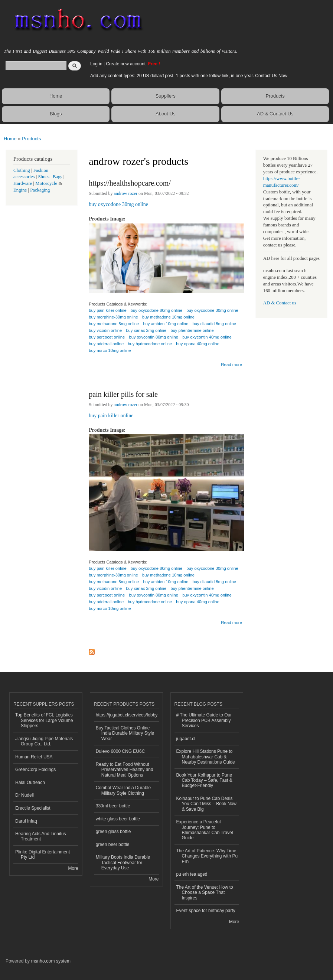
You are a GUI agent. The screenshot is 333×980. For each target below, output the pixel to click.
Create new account (126, 64)
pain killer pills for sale (123, 394)
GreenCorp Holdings (35, 770)
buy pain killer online (111, 416)
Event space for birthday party (206, 911)
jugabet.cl (186, 739)
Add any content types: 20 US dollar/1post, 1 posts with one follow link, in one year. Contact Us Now (189, 76)
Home (56, 96)
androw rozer (126, 193)
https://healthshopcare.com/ (130, 183)
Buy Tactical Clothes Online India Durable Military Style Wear (125, 733)
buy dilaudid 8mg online (215, 324)
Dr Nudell (25, 795)
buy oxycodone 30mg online (118, 204)
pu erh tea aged (192, 874)
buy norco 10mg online (110, 350)
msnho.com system (51, 961)
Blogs (56, 114)
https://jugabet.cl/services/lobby (127, 715)
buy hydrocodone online (150, 344)
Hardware (23, 183)
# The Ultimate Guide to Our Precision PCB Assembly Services (204, 720)
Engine (20, 190)
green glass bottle (113, 832)
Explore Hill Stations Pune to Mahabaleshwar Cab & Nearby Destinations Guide (206, 757)
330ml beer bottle (113, 806)
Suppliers (166, 96)
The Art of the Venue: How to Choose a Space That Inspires (205, 893)
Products (275, 96)
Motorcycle (46, 183)
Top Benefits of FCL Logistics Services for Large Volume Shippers (44, 720)
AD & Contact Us (275, 114)
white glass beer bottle (118, 819)
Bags (58, 177)
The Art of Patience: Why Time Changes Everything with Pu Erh (207, 856)
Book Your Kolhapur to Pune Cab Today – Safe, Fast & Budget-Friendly (204, 780)
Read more (231, 364)
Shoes (44, 177)
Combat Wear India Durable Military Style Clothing (123, 790)
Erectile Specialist (33, 808)
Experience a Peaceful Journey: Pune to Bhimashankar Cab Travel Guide (205, 830)
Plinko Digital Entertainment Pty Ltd (43, 855)
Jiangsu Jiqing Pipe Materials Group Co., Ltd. (44, 741)
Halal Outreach (30, 783)
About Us (165, 114)
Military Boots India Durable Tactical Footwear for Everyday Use (123, 863)
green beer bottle (113, 845)
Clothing (22, 170)
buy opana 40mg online (197, 344)
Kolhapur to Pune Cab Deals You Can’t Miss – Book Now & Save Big (206, 804)
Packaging (40, 190)
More (73, 868)
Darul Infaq (26, 821)
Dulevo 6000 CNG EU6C (120, 751)
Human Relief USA (34, 757)
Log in (96, 64)
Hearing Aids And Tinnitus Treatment (41, 836)
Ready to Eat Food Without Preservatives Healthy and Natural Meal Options (125, 770)
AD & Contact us (280, 303)
